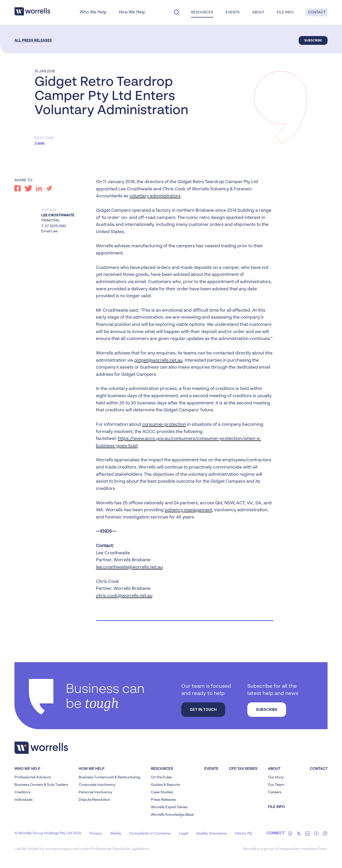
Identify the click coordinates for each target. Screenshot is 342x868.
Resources (202, 12)
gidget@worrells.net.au (158, 360)
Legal (183, 833)
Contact (317, 12)
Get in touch (203, 709)
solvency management (189, 510)
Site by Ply (244, 833)
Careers (275, 792)
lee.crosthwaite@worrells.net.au (129, 567)
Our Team (276, 785)
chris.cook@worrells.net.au (124, 596)
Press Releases (163, 800)
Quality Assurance (211, 833)
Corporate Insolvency (97, 785)
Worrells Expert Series (169, 807)
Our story (276, 777)
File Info (285, 12)
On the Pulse (161, 777)
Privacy (96, 833)
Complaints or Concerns (150, 833)
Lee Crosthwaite (58, 215)
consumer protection (164, 425)
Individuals (23, 800)
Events (233, 12)
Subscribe (313, 40)
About (258, 12)
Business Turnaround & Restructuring (109, 777)
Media (116, 833)
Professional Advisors (33, 777)
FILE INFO (276, 807)
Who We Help (93, 12)
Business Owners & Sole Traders (41, 785)
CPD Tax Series (243, 769)
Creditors (22, 792)
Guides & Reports (165, 785)
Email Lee (49, 231)
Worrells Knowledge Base (172, 815)
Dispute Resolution (94, 800)
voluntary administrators (155, 196)
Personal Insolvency (96, 792)
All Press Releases (33, 40)
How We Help (132, 12)
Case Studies (162, 792)
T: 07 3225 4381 (54, 226)
